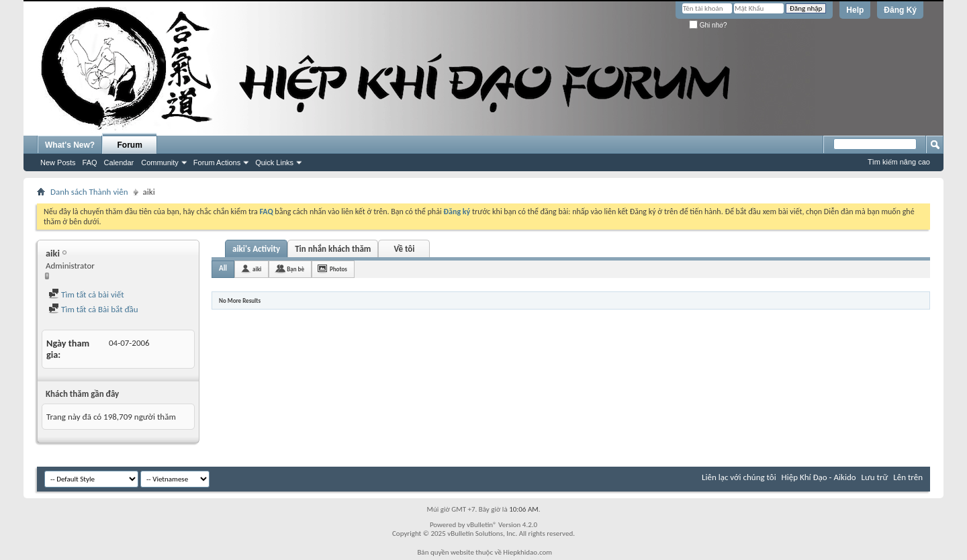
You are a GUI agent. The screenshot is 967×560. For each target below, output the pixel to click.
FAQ (90, 162)
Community (160, 162)
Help (855, 10)
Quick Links (274, 162)
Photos (338, 269)
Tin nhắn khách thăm (333, 249)
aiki (257, 269)
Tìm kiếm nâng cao (899, 162)
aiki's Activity (256, 249)
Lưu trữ (875, 477)
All (223, 268)
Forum (130, 145)
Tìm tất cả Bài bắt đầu (93, 309)
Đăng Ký (900, 10)
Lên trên (908, 477)
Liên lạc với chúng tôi (739, 477)
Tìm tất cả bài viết (86, 294)
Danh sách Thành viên (89, 192)
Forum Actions (217, 162)
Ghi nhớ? (708, 25)
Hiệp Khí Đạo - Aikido (819, 477)
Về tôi (404, 249)
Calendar (119, 162)
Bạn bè (295, 269)
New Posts (58, 162)
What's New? (70, 145)
